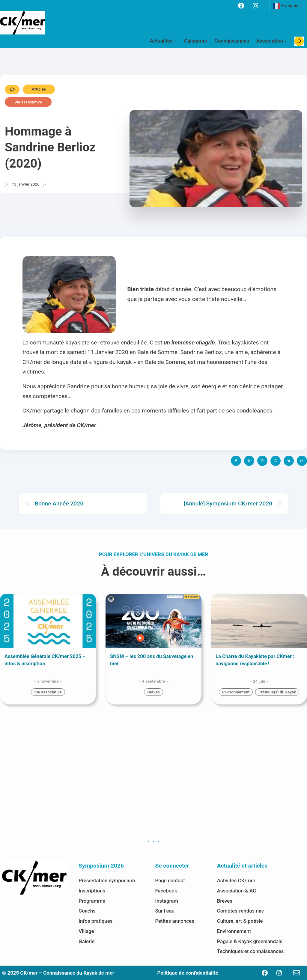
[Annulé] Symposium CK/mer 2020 (228, 503)
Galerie (86, 941)
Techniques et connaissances (250, 951)
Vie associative (28, 102)
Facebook (166, 891)
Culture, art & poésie (240, 921)
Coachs (87, 911)
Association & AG (237, 891)
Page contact (170, 880)
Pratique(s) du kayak (277, 692)
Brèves (153, 692)
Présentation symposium (107, 880)
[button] (236, 461)
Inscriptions (92, 891)
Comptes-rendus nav (240, 911)
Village (86, 931)
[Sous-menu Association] (286, 41)
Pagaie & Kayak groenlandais (250, 941)
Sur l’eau (165, 911)
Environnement (236, 692)
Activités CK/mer (236, 880)
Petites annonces (174, 921)
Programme (92, 901)
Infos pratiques (95, 921)
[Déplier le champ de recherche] (299, 41)
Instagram (167, 901)
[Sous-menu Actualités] (175, 41)
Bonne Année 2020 (59, 503)
